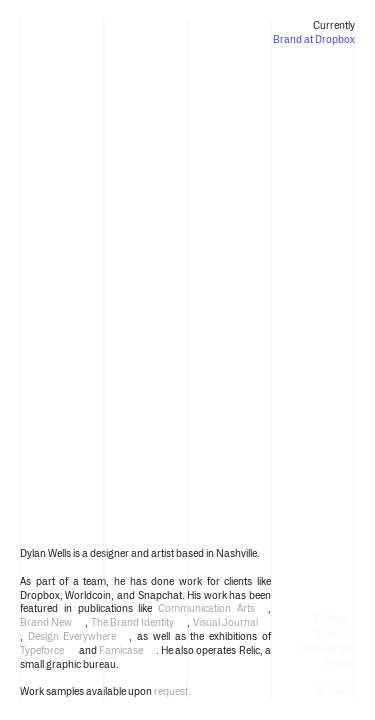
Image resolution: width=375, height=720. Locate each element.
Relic (335, 691)
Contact (334, 618)
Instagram (328, 648)
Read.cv (334, 633)
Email (340, 663)
